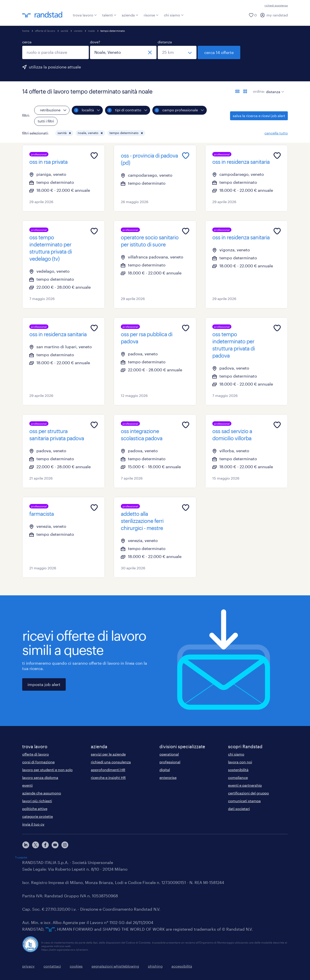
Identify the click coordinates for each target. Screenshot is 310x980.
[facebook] (45, 845)
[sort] (274, 88)
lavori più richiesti (37, 801)
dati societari (239, 809)
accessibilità (182, 966)
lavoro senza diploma (40, 777)
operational (169, 754)
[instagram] (65, 845)
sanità (64, 31)
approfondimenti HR (108, 770)
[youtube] (55, 845)
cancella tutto (276, 133)
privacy (28, 966)
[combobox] (56, 52)
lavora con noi (240, 762)
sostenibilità (238, 770)
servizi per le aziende (108, 754)
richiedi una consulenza (111, 762)
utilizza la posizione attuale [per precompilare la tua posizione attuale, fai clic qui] (55, 67)
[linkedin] (26, 845)
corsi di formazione (38, 762)
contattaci (52, 966)
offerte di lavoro (45, 31)
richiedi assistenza (276, 5)
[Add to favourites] (94, 156)
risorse (151, 15)
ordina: (259, 91)
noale (91, 31)
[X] (36, 845)
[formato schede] (245, 91)
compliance (238, 777)
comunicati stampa (244, 801)
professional (170, 762)
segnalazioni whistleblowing (115, 966)
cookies (76, 966)
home (26, 31)
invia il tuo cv (33, 824)
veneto (78, 31)
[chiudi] (150, 52)
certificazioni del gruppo (248, 793)
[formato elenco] (237, 91)
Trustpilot (21, 857)
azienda (130, 15)
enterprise (168, 777)
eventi (27, 785)
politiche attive (35, 809)
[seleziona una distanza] (177, 52)
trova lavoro (85, 15)
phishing (155, 966)
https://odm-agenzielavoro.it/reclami (65, 950)
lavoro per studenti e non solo (47, 770)
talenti (109, 15)
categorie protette (38, 816)
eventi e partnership (245, 785)
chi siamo (174, 15)
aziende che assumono (42, 793)
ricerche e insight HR (108, 777)
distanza (165, 42)
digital (165, 770)
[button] (70, 133)
